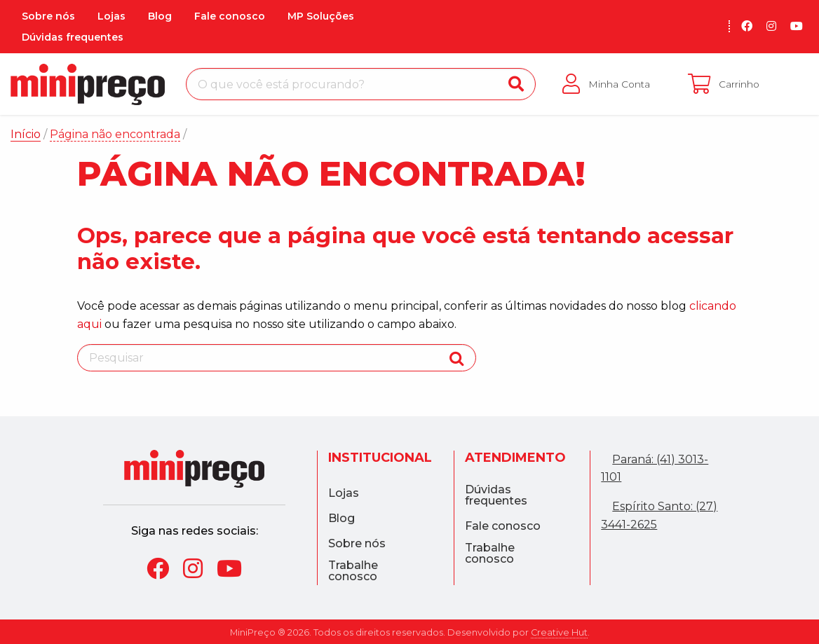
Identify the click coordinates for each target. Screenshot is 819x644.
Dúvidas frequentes (73, 37)
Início (26, 134)
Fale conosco (230, 16)
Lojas (111, 16)
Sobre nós (48, 16)
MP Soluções (321, 16)
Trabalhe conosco (353, 571)
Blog (160, 16)
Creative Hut (559, 632)
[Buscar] (516, 84)
